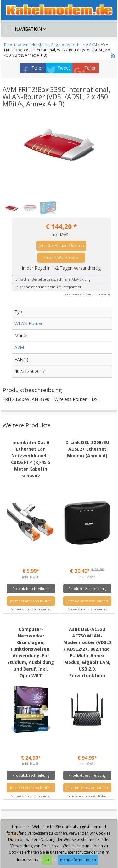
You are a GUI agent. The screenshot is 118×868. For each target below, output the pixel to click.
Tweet (64, 68)
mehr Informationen (78, 860)
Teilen (38, 68)
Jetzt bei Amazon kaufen (61, 246)
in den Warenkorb (61, 257)
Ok (47, 860)
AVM (93, 44)
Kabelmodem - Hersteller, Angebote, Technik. (45, 44)
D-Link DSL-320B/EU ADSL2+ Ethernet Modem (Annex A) (87, 449)
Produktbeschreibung (31, 588)
